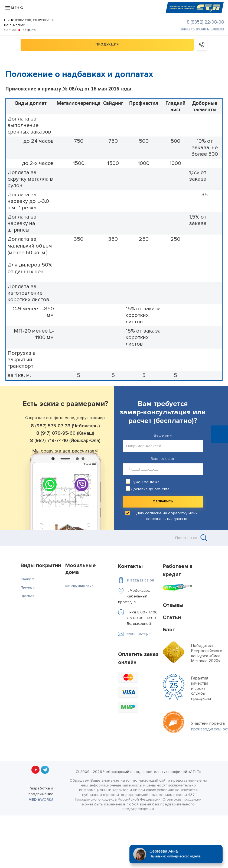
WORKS (41, 800)
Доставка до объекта (150, 489)
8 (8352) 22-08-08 (205, 22)
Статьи (172, 617)
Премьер (27, 596)
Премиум (28, 588)
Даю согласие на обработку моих (167, 516)
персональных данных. (167, 519)
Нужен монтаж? (145, 482)
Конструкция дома (79, 586)
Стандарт (27, 579)
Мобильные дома (81, 569)
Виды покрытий (41, 565)
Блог (169, 630)
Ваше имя (163, 435)
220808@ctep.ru (139, 634)
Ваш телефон (163, 459)
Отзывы (173, 605)
